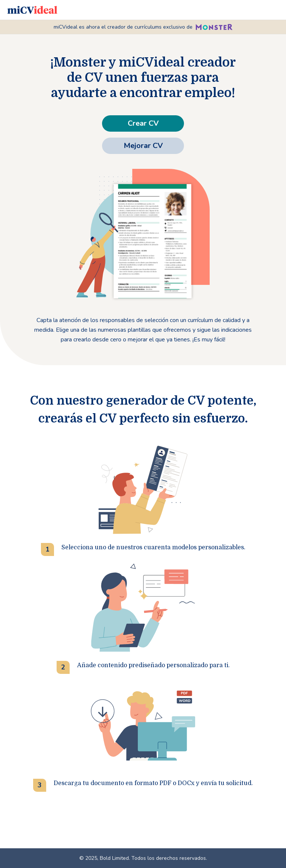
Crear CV (143, 123)
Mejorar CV (143, 146)
